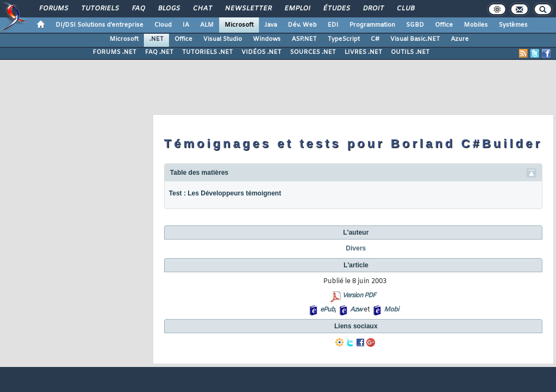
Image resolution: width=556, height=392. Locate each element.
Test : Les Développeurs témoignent (225, 193)
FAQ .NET (159, 52)
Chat (202, 9)
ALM (207, 25)
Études (336, 9)
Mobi (391, 310)
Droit (373, 9)
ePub (327, 310)
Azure (460, 39)
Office (444, 25)
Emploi (297, 9)
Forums (53, 9)
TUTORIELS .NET (207, 52)
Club (405, 9)
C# (375, 39)
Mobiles (476, 25)
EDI (333, 25)
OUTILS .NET (410, 52)
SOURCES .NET (313, 52)
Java (271, 25)
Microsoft (239, 25)
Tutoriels (99, 9)
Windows (267, 39)
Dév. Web (302, 25)
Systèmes (513, 25)
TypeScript (344, 39)
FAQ (138, 9)
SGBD (415, 25)
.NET (156, 39)
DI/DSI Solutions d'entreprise (99, 25)
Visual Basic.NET (415, 39)
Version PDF (359, 296)
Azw (356, 310)
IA (186, 25)
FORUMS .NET (114, 52)
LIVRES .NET (363, 52)
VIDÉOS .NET (261, 52)
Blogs (168, 9)
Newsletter (248, 9)
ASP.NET (304, 39)
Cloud (163, 25)
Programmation (372, 25)
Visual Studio (223, 39)
